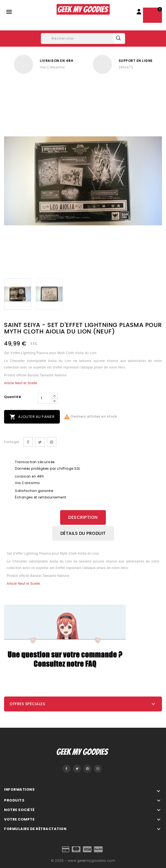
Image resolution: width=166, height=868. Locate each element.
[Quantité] (45, 398)
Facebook (67, 769)
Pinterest (52, 442)
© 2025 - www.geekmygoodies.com (83, 861)
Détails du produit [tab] (83, 533)
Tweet (40, 442)
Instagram (98, 769)
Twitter (77, 769)
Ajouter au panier (32, 417)
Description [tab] (83, 517)
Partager (28, 442)
